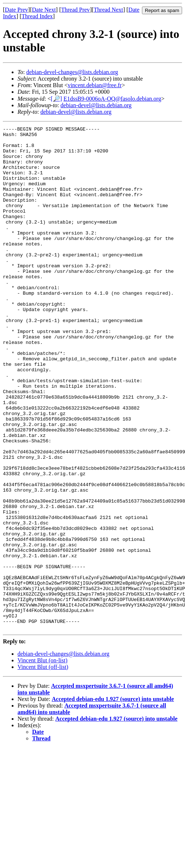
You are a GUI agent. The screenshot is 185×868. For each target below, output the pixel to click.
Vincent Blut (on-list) (43, 761)
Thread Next (108, 10)
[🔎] (56, 99)
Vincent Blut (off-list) (43, 768)
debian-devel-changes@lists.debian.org (72, 72)
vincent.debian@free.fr (95, 85)
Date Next (44, 10)
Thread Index (37, 16)
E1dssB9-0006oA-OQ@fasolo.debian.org (112, 99)
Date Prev (16, 10)
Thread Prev (75, 10)
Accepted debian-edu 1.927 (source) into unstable (113, 800)
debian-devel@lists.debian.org (96, 105)
